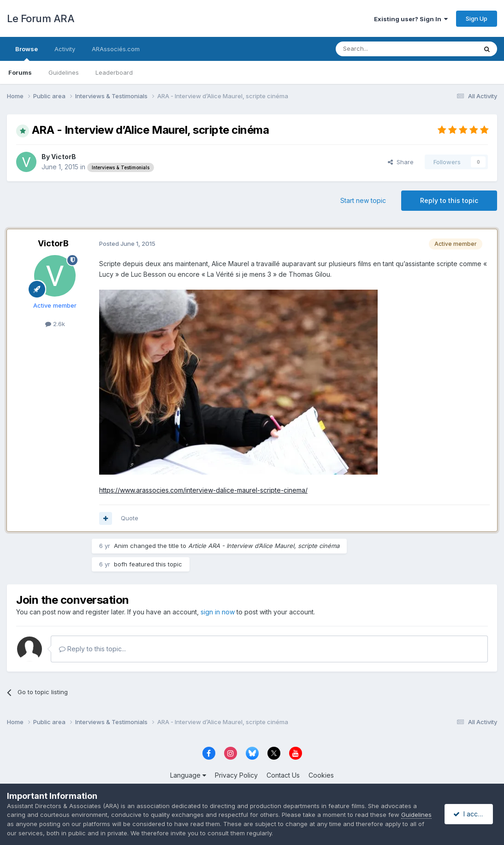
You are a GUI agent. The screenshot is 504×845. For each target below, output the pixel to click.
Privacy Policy (236, 775)
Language (188, 775)
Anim (121, 546)
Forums (20, 72)
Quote (130, 518)
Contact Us (283, 775)
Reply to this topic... (92, 649)
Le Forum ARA (41, 18)
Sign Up (477, 18)
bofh (121, 564)
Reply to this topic (449, 200)
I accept (470, 814)
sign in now (218, 612)
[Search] (383, 49)
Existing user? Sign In (411, 19)
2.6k (55, 324)
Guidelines (64, 72)
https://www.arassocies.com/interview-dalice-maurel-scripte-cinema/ (203, 490)
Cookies (321, 775)
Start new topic (363, 200)
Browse (27, 53)
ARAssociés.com (116, 49)
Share (401, 162)
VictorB (64, 157)
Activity (65, 49)
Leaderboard (114, 72)
